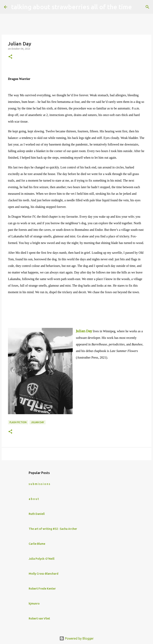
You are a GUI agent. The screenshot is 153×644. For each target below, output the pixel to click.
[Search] (137, 7)
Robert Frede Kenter (42, 589)
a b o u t (34, 499)
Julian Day (84, 331)
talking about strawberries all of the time (72, 7)
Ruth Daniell (37, 514)
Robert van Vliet (39, 618)
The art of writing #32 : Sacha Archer (53, 529)
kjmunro (34, 604)
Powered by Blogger (76, 638)
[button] (10, 57)
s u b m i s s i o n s (39, 484)
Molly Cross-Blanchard (44, 574)
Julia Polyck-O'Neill (42, 559)
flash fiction (18, 422)
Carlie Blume (37, 544)
